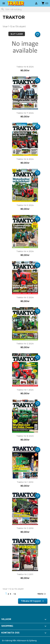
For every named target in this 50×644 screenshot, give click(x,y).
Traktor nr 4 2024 (25, 251)
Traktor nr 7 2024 (25, 113)
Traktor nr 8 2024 (25, 67)
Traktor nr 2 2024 (25, 344)
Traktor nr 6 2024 (25, 159)
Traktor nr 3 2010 (25, 528)
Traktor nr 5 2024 (25, 205)
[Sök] (25, 9)
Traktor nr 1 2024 (25, 390)
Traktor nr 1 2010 (25, 482)
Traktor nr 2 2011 (25, 574)
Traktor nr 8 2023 (25, 436)
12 (15, 594)
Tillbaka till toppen (33, 601)
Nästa (42, 594)
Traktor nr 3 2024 (25, 297)
